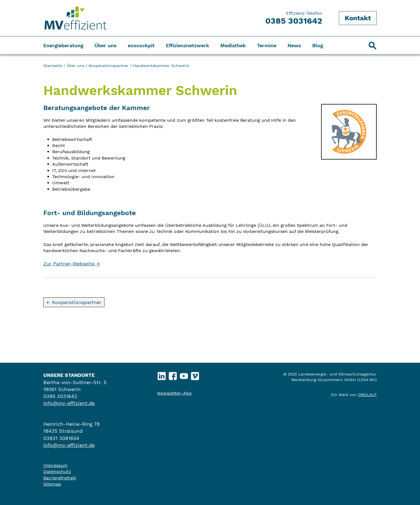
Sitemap (52, 484)
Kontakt (358, 18)
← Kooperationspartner (74, 302)
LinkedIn (162, 375)
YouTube (184, 375)
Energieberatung (63, 45)
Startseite (53, 66)
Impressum (55, 465)
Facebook (173, 375)
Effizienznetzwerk (187, 45)
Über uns (106, 45)
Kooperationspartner (109, 66)
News (294, 45)
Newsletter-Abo (174, 393)
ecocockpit (141, 45)
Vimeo (195, 375)
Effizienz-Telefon (294, 18)
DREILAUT (367, 395)
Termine (267, 45)
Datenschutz (57, 472)
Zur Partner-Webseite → (72, 264)
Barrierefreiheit (60, 478)
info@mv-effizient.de (69, 403)
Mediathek (233, 45)
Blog (318, 45)
